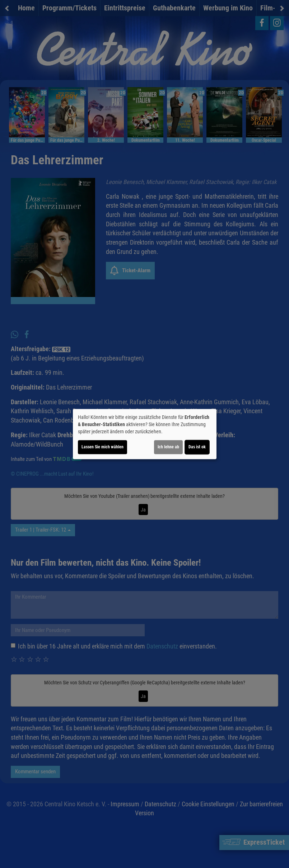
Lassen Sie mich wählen (102, 447)
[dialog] (145, 434)
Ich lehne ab (168, 447)
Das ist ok (197, 447)
